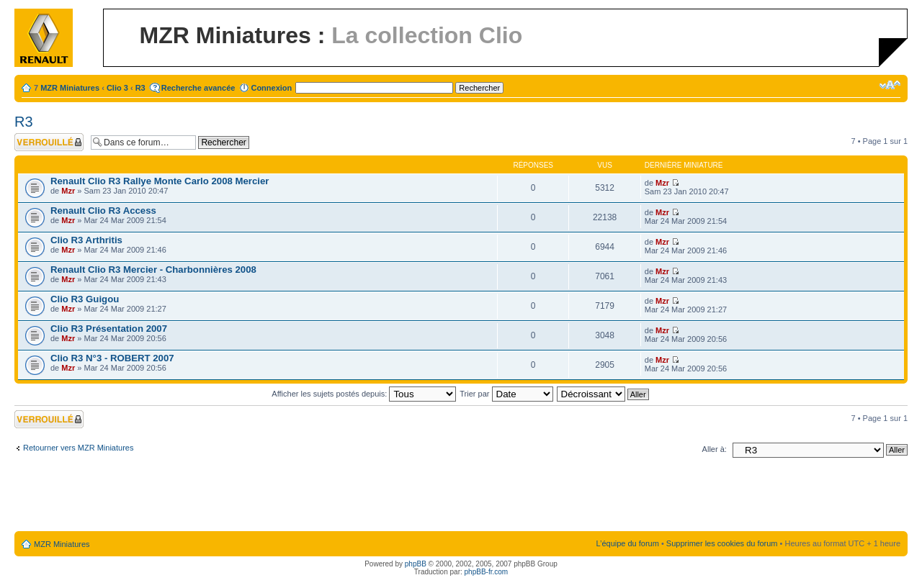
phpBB (416, 564)
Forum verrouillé (49, 142)
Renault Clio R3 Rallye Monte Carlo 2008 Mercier (160, 181)
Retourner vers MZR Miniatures (78, 448)
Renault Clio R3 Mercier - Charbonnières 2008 (153, 270)
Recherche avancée (198, 88)
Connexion (271, 88)
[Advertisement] (461, 497)
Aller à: (715, 449)
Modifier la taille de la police (890, 85)
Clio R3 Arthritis (86, 240)
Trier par (506, 394)
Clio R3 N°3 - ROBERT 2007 (112, 358)
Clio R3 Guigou (85, 299)
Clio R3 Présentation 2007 (109, 329)
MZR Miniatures (70, 88)
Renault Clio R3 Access (103, 211)
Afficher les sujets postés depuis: (364, 394)
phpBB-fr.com (487, 572)
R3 (140, 88)
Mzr (68, 191)
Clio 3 (117, 88)
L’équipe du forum (627, 543)
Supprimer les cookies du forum (722, 543)
